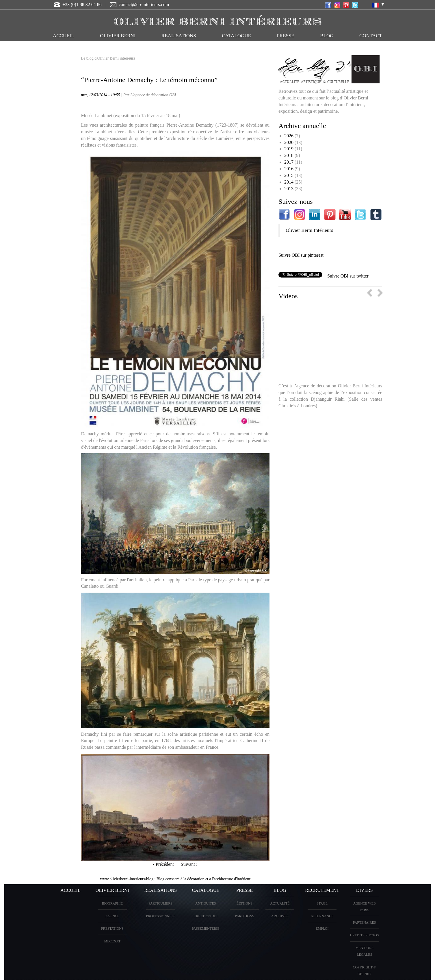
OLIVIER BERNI (118, 36)
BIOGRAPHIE (112, 903)
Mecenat (112, 941)
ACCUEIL (64, 36)
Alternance (322, 916)
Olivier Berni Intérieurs (309, 230)
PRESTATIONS (112, 929)
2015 (289, 175)
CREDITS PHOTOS (364, 935)
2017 (289, 162)
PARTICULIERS (160, 903)
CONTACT (371, 36)
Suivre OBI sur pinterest (301, 255)
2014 (289, 182)
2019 (289, 149)
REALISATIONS (179, 36)
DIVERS (365, 890)
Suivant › (189, 864)
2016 (289, 169)
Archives (280, 916)
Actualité (280, 903)
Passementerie (206, 929)
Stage (322, 903)
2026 (289, 136)
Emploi (322, 929)
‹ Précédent (163, 864)
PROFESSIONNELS (161, 916)
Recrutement (322, 890)
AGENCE (112, 916)
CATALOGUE (236, 36)
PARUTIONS (244, 916)
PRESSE (285, 36)
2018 (289, 155)
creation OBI (206, 916)
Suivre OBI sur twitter (348, 276)
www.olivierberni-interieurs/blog (127, 879)
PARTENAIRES (365, 922)
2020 (289, 142)
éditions (245, 903)
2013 (289, 189)
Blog (327, 36)
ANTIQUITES (206, 903)
